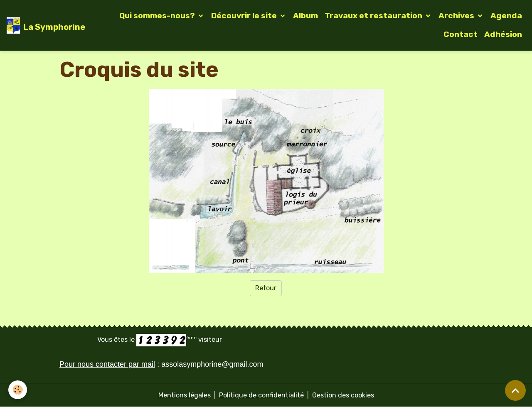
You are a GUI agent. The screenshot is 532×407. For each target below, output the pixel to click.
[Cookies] (18, 390)
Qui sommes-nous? (158, 16)
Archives (457, 16)
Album (305, 16)
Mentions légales (185, 395)
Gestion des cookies (343, 395)
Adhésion (503, 34)
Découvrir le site (245, 16)
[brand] (42, 25)
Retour (266, 288)
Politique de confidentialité (261, 395)
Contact (461, 34)
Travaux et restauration (374, 16)
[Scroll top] (515, 390)
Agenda (506, 16)
